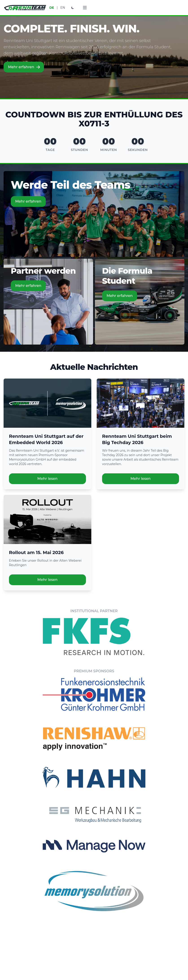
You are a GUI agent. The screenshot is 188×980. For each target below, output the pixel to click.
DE (52, 8)
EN (63, 8)
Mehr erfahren (24, 67)
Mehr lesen (48, 479)
